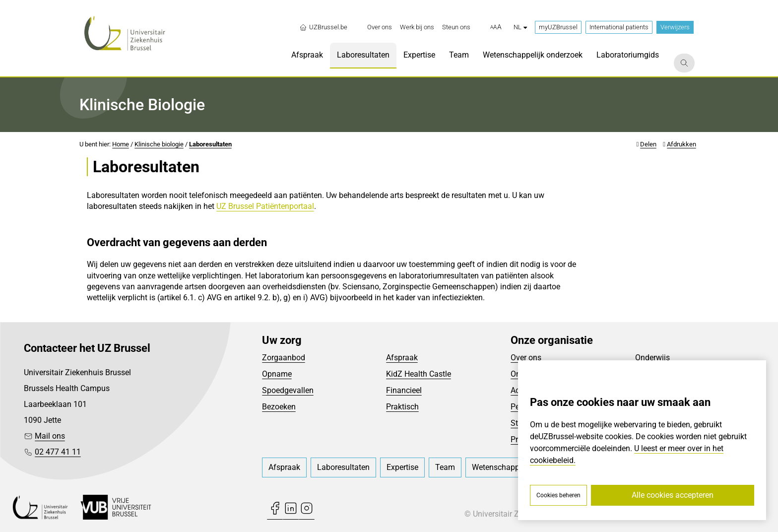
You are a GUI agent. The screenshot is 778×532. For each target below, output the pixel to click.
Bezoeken (279, 407)
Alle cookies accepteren (673, 495)
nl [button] (520, 27)
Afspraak (402, 358)
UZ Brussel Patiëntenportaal (265, 206)
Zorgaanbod (284, 358)
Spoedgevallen (288, 390)
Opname (277, 374)
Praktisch (402, 407)
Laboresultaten (210, 144)
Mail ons (50, 436)
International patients (619, 27)
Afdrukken (681, 144)
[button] (496, 27)
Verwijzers (675, 27)
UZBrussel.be (323, 27)
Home (121, 144)
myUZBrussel (558, 27)
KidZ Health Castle (419, 374)
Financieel (404, 390)
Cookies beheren (558, 495)
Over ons (526, 358)
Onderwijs (652, 358)
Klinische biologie (159, 144)
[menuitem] (380, 27)
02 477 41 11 (58, 452)
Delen (648, 144)
